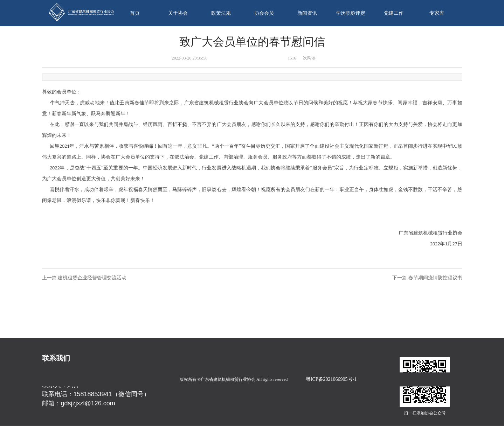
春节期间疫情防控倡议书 (435, 278)
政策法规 (221, 13)
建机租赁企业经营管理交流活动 (92, 278)
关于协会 (178, 13)
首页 (135, 13)
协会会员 (264, 13)
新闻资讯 (307, 13)
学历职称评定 (351, 13)
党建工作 (394, 13)
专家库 (437, 13)
